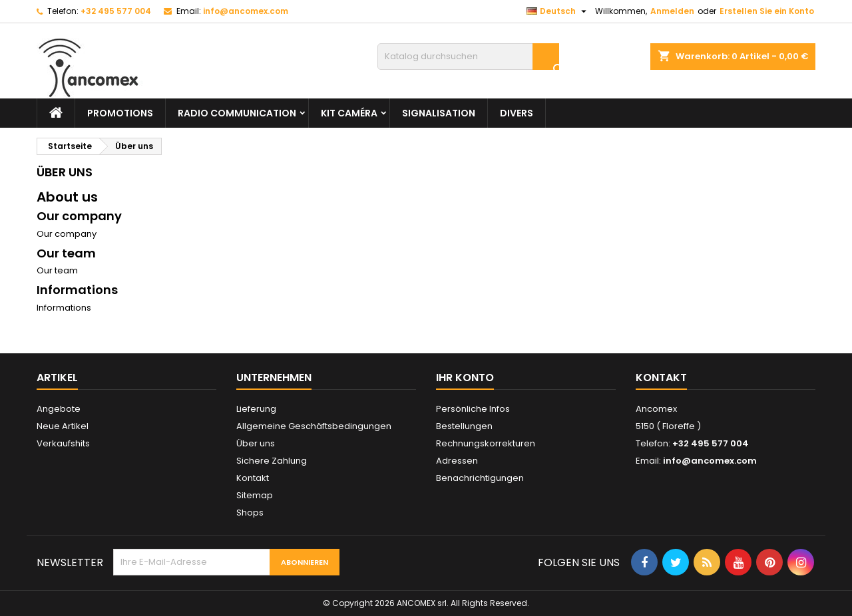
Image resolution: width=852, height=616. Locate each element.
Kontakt (253, 478)
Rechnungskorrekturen (486, 443)
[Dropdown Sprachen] (558, 11)
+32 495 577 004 (116, 11)
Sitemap (255, 495)
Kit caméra (349, 113)
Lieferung (256, 409)
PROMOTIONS (120, 113)
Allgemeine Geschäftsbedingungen (314, 426)
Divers (517, 113)
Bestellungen (464, 426)
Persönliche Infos (473, 409)
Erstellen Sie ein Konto (767, 11)
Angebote (59, 409)
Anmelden (672, 11)
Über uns (256, 443)
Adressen (457, 461)
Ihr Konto (465, 378)
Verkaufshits (63, 443)
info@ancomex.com (246, 11)
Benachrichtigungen (480, 478)
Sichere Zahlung (272, 461)
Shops (250, 513)
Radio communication (237, 113)
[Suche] (468, 57)
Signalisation (439, 113)
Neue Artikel (63, 426)
